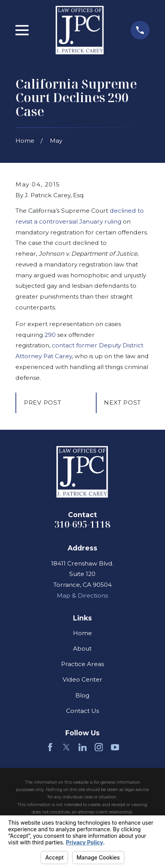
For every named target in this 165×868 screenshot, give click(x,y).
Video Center (82, 679)
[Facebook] (50, 747)
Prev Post (43, 402)
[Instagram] (99, 747)
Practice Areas (82, 664)
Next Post (122, 402)
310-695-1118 (82, 524)
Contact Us (82, 711)
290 (50, 335)
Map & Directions (82, 595)
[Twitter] (66, 747)
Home (82, 633)
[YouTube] (115, 747)
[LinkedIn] (83, 747)
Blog (82, 695)
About (82, 648)
